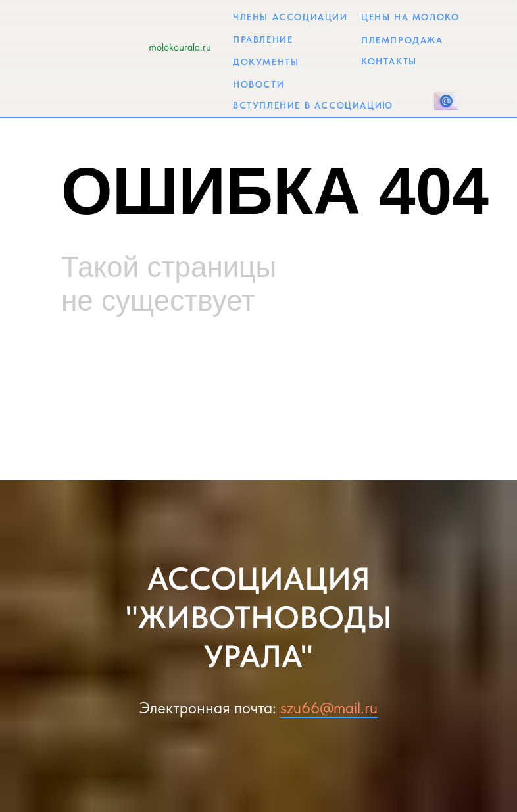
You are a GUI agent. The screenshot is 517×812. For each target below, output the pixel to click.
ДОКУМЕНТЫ (266, 62)
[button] (446, 101)
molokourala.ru (180, 47)
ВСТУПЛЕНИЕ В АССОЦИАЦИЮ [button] (313, 105)
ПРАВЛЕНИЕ (263, 39)
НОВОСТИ (258, 84)
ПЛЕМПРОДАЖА (402, 40)
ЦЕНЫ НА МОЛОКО (410, 17)
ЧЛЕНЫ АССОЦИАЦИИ (290, 17)
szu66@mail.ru (329, 708)
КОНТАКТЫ (389, 61)
